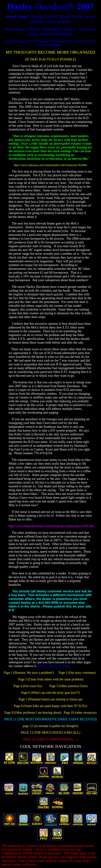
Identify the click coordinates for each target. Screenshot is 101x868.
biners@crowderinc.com (53, 666)
